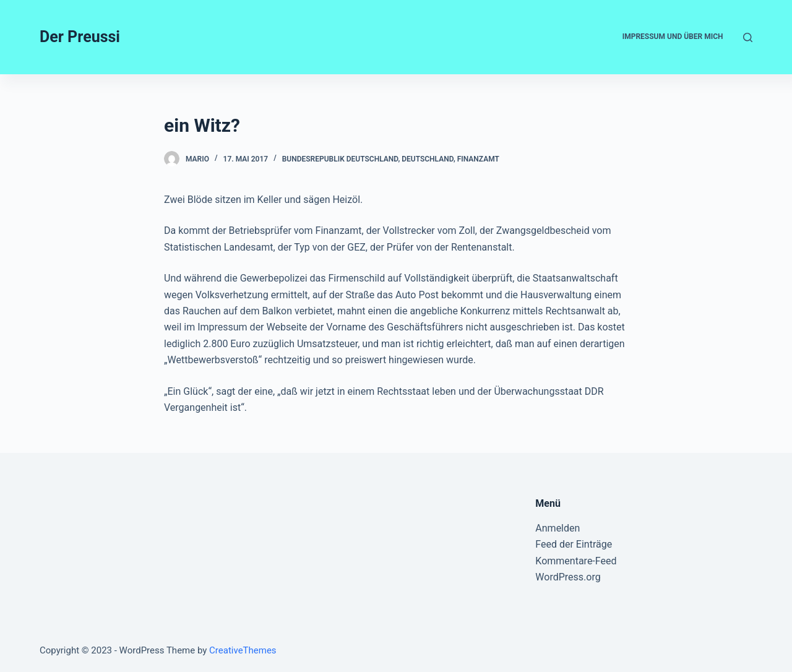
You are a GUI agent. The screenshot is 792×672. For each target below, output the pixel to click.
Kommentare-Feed (576, 561)
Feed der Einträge (574, 544)
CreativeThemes (243, 650)
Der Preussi (80, 37)
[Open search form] (748, 37)
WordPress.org (568, 577)
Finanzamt (478, 159)
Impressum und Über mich (673, 37)
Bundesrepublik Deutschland (340, 159)
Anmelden (557, 528)
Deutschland (428, 159)
